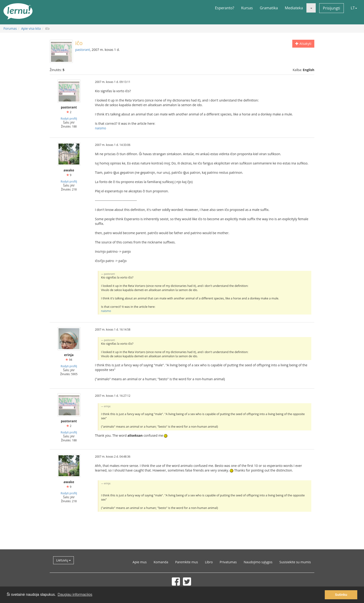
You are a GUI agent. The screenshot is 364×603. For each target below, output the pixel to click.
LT (354, 8)
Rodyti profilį (69, 118)
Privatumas (228, 562)
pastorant (83, 50)
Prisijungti (331, 8)
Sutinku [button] (341, 595)
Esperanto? (225, 8)
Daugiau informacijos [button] (75, 595)
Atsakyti (303, 44)
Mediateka (294, 8)
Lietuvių (63, 560)
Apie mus (140, 562)
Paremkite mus (186, 562)
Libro (209, 562)
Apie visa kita (31, 28)
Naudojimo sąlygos (258, 562)
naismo (101, 128)
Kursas (247, 8)
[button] (311, 8)
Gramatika (269, 8)
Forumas (10, 28)
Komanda (161, 562)
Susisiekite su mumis (295, 562)
